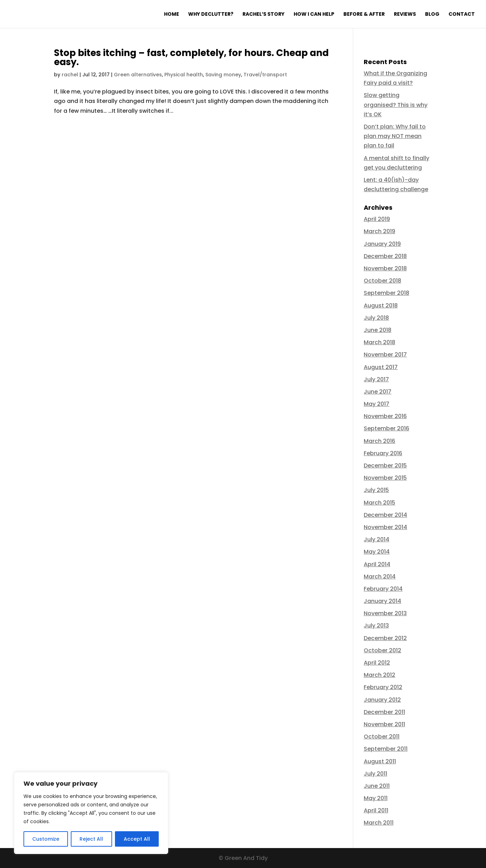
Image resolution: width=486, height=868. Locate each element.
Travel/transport (265, 75)
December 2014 (385, 515)
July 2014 (377, 539)
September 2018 (386, 293)
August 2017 (381, 367)
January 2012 (382, 700)
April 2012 (377, 663)
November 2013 (385, 613)
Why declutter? (211, 15)
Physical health (184, 75)
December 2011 (384, 712)
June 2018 (378, 330)
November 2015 (385, 478)
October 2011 (382, 737)
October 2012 (382, 650)
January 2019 (382, 244)
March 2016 (379, 441)
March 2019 (379, 231)
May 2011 (376, 798)
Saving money (223, 75)
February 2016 (383, 453)
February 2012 (383, 687)
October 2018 (382, 281)
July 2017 (376, 379)
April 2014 (377, 564)
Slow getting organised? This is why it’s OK (396, 105)
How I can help (314, 15)
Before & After (364, 15)
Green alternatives (138, 75)
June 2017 (378, 392)
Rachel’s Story (263, 15)
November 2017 (385, 355)
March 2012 (379, 675)
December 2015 (385, 466)
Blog (432, 15)
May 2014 (377, 552)
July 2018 (376, 318)
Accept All (137, 839)
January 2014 (382, 601)
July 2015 (376, 490)
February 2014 (383, 589)
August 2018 (381, 305)
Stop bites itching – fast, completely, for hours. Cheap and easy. (191, 57)
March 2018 (379, 342)
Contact (462, 15)
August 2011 (380, 761)
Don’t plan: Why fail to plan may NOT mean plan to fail (395, 136)
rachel (70, 75)
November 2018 (385, 268)
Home (172, 15)
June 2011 (377, 786)
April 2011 (376, 810)
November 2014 (385, 527)
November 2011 (384, 724)
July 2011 (375, 774)
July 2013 (376, 626)
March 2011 (379, 823)
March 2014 (380, 577)
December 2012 (385, 638)
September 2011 (386, 749)
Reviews (405, 15)
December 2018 (385, 256)
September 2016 (386, 428)
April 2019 (377, 219)
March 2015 (379, 503)
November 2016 (385, 416)
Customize (46, 839)
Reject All (91, 839)
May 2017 (377, 404)
